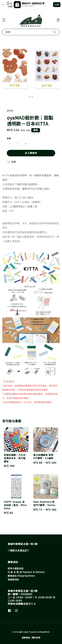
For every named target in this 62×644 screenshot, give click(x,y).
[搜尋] (55, 32)
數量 (9, 138)
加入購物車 (31, 153)
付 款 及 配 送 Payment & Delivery (26, 572)
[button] (4, 20)
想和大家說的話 (16, 569)
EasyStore (44, 632)
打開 (57, 5)
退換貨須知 (13, 580)
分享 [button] (11, 162)
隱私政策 (36, 638)
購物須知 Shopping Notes (21, 576)
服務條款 (26, 638)
